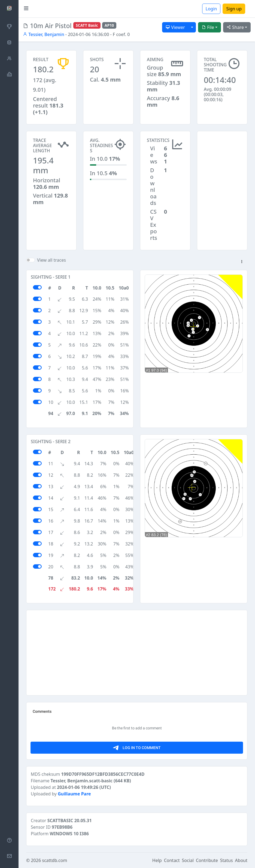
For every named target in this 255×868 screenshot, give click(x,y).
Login (211, 9)
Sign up (234, 9)
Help (157, 860)
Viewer (175, 27)
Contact (172, 860)
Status (227, 860)
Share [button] (235, 27)
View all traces (51, 260)
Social (188, 860)
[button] (242, 262)
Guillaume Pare (74, 794)
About (241, 860)
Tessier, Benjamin (44, 34)
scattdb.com (54, 860)
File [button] (208, 27)
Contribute (207, 860)
